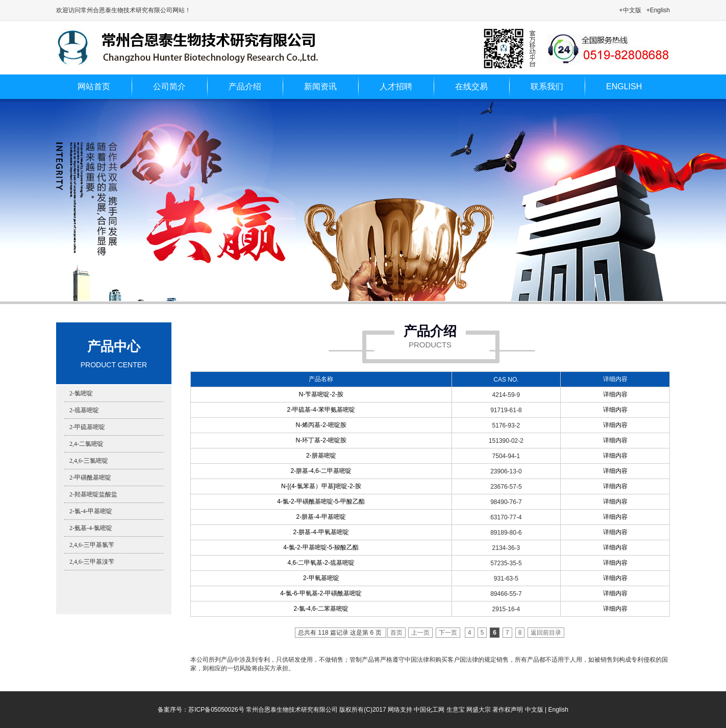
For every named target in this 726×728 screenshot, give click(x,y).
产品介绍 (245, 86)
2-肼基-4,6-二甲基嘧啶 (321, 471)
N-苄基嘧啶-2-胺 (321, 394)
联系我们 (547, 86)
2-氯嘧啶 (81, 393)
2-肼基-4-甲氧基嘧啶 (321, 532)
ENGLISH (624, 86)
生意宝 (456, 710)
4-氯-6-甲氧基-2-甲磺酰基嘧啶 (321, 593)
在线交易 (471, 86)
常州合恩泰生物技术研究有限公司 (292, 710)
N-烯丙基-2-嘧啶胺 (321, 425)
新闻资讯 (320, 86)
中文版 (534, 710)
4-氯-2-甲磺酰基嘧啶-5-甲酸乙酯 (321, 501)
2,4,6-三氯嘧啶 (89, 461)
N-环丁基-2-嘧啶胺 (321, 440)
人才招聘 (396, 86)
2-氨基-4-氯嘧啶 (91, 528)
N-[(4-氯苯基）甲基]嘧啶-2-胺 (321, 486)
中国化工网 (429, 710)
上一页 (420, 633)
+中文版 (630, 10)
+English (658, 10)
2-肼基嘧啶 (321, 456)
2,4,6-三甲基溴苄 (92, 562)
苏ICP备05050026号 (216, 710)
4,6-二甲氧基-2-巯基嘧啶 (321, 563)
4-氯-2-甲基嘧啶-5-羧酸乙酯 (321, 547)
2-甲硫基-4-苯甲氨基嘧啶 (321, 410)
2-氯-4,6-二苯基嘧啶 (321, 609)
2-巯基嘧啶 (84, 410)
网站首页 (94, 86)
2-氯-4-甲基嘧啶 (91, 511)
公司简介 (169, 86)
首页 (396, 633)
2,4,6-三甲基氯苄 (92, 545)
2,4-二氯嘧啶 (86, 444)
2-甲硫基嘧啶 (87, 427)
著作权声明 (508, 710)
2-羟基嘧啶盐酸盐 (93, 494)
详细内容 (615, 394)
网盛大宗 (479, 710)
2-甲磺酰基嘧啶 (90, 478)
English (558, 710)
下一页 (448, 633)
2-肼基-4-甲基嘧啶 (321, 517)
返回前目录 (546, 633)
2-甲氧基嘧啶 (321, 578)
